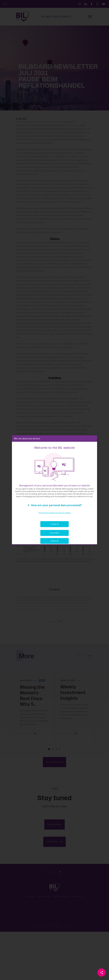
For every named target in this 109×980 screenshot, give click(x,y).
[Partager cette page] (101, 972)
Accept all (55, 525)
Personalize (54, 533)
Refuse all (54, 541)
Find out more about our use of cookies (55, 513)
